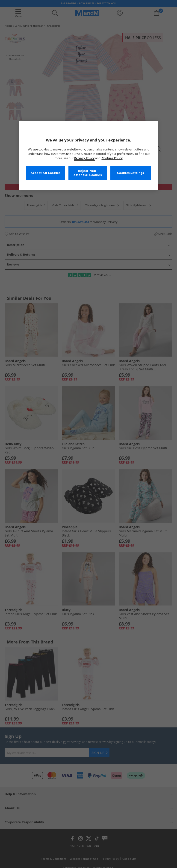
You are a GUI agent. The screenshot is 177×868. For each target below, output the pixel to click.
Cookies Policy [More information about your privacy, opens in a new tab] (112, 158)
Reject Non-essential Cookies (88, 173)
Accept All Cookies (46, 173)
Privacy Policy (84, 158)
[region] (88, 156)
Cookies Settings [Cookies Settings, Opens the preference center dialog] (130, 173)
